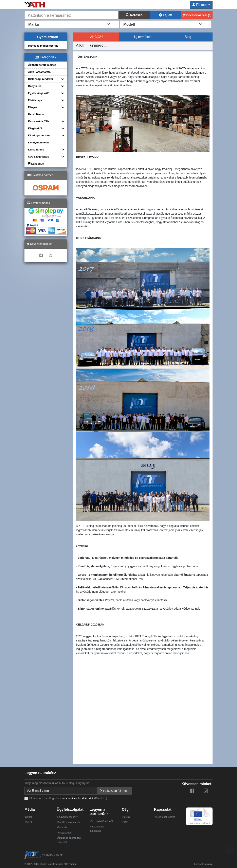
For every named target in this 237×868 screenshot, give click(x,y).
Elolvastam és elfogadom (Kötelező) (68, 798)
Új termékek (143, 37)
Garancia (62, 827)
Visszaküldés (65, 833)
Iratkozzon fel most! (115, 791)
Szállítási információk (69, 822)
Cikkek (29, 817)
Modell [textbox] (129, 24)
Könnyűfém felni (38, 143)
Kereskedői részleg (165, 817)
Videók (29, 822)
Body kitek (35, 86)
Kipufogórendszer (39, 135)
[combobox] (72, 24)
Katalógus (36, 164)
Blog (188, 37)
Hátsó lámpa (36, 114)
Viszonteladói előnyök (102, 821)
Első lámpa (35, 100)
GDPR (126, 822)
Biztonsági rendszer (41, 79)
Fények (33, 107)
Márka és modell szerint (43, 46)
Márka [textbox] (34, 24)
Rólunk (126, 817)
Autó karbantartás (39, 72)
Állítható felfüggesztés (42, 65)
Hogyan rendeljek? (68, 817)
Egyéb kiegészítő (39, 93)
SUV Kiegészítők (39, 157)
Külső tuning (36, 150)
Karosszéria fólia (39, 121)
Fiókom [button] (200, 5)
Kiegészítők (35, 128)
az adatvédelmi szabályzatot (78, 798)
